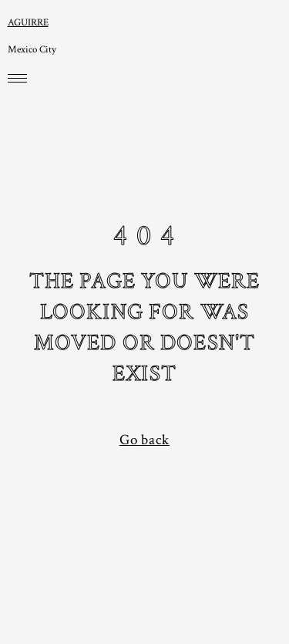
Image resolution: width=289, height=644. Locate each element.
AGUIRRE (28, 22)
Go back (144, 440)
